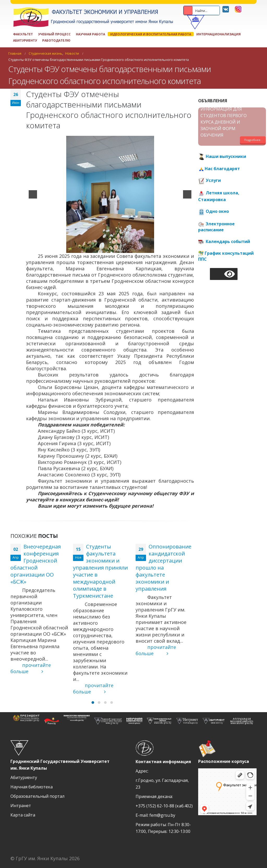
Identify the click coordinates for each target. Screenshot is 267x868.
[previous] (33, 194)
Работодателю (56, 40)
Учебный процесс (54, 34)
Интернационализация (219, 34)
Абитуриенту (25, 40)
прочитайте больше (31, 668)
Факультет (23, 34)
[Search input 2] (211, 10)
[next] (187, 194)
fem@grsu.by (162, 815)
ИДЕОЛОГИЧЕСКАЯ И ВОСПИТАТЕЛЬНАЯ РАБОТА (151, 34)
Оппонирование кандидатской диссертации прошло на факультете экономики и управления (163, 568)
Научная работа (90, 34)
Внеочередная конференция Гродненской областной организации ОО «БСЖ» (36, 564)
